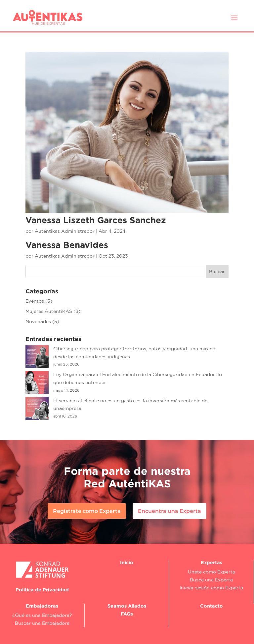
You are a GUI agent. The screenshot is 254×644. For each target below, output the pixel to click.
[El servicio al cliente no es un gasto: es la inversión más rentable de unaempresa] (37, 410)
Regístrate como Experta (87, 511)
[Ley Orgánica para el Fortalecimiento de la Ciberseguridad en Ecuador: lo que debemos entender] (37, 384)
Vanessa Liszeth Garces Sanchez (96, 220)
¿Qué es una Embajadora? (42, 615)
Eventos (35, 301)
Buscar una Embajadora (42, 623)
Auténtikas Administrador (65, 231)
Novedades (38, 322)
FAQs (127, 614)
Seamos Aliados (127, 606)
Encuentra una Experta (169, 511)
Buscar (217, 272)
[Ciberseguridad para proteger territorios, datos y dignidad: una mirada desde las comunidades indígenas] (37, 358)
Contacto (212, 606)
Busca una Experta (211, 580)
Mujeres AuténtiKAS (49, 311)
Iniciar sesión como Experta (211, 588)
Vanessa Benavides (67, 245)
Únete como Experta (212, 572)
